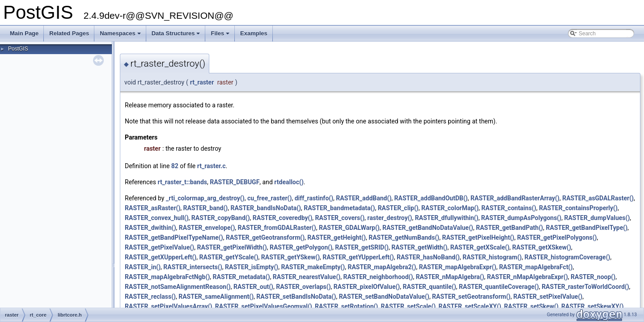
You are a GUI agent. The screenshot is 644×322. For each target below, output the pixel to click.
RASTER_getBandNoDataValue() (428, 228)
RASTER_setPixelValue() (548, 297)
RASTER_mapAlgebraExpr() (458, 267)
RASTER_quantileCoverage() (499, 287)
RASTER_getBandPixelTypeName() (174, 237)
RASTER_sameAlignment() (216, 297)
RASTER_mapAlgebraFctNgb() (167, 277)
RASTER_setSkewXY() (592, 306)
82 (175, 166)
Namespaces (121, 36)
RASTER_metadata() (241, 277)
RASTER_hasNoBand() (428, 257)
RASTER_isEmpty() (252, 267)
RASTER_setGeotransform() (471, 297)
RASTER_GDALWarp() (349, 228)
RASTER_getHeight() (337, 237)
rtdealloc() (289, 182)
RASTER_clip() (398, 208)
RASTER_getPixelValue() (159, 247)
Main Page (24, 33)
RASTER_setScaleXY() (470, 306)
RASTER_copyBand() (221, 218)
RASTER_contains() (509, 208)
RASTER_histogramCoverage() (568, 257)
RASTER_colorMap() (450, 208)
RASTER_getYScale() (229, 257)
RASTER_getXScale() (480, 247)
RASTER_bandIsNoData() (266, 208)
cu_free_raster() (270, 198)
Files (221, 36)
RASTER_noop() (593, 277)
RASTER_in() (143, 267)
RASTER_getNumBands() (404, 237)
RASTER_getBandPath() (509, 228)
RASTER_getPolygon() (301, 247)
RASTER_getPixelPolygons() (557, 237)
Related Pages (69, 33)
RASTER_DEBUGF (235, 182)
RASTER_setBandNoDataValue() (384, 297)
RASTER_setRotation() (346, 306)
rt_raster (202, 82)
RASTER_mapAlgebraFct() (536, 267)
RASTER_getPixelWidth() (232, 247)
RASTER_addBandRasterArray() (515, 198)
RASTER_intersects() (193, 267)
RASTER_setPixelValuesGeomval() (264, 306)
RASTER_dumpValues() (597, 218)
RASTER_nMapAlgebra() (450, 277)
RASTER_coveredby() (283, 218)
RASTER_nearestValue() (307, 277)
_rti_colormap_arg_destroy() (205, 198)
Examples (254, 33)
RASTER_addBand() (364, 198)
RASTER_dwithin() (150, 228)
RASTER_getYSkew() (290, 257)
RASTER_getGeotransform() (265, 237)
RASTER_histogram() (492, 257)
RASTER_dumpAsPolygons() (521, 218)
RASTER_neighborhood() (378, 277)
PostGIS (18, 49)
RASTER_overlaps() (303, 287)
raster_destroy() (390, 218)
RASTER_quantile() (430, 287)
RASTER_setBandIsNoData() (296, 297)
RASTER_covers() (340, 218)
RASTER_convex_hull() (157, 218)
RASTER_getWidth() (419, 247)
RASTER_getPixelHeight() (478, 237)
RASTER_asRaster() (153, 208)
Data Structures (177, 36)
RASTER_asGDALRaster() (598, 198)
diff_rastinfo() (314, 198)
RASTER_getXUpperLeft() (161, 257)
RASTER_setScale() (409, 306)
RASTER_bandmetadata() (339, 208)
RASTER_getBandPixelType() (587, 228)
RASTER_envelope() (207, 228)
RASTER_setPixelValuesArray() (169, 306)
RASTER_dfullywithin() (447, 218)
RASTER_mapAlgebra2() (382, 267)
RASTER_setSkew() (531, 306)
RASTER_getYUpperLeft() (358, 257)
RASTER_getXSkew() (542, 247)
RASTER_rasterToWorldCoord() (585, 287)
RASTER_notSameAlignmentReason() (178, 287)
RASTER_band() (206, 208)
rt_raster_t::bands (182, 182)
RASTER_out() (253, 287)
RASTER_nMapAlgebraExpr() (527, 277)
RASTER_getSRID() (362, 247)
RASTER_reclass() (150, 297)
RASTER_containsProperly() (578, 208)
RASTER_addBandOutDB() (431, 198)
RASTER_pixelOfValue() (367, 287)
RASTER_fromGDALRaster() (277, 228)
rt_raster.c (212, 166)
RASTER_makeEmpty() (313, 267)
